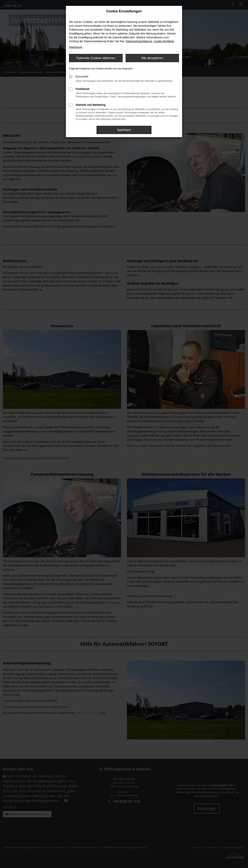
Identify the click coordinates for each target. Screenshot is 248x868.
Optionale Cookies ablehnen (96, 58)
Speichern (124, 130)
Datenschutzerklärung (139, 41)
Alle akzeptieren (152, 58)
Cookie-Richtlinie (164, 41)
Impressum (76, 47)
